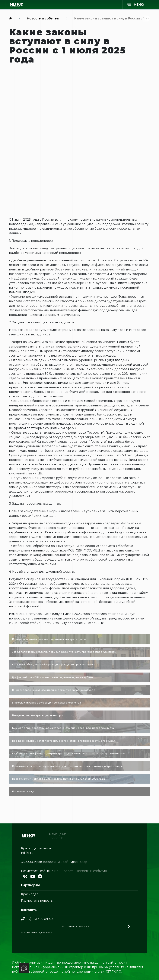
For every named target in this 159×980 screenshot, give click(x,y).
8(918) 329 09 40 (37, 919)
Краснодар (30, 894)
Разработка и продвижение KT (37, 933)
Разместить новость (37, 901)
